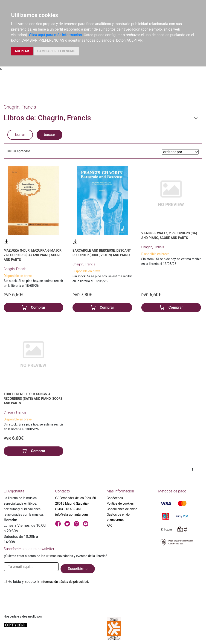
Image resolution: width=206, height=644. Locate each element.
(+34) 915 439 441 (68, 509)
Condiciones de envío (122, 509)
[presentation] (39, 595)
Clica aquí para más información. (56, 35)
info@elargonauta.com (72, 515)
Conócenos (115, 498)
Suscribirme (78, 569)
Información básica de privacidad (64, 582)
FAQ (110, 526)
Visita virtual (116, 520)
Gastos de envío (118, 515)
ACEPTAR (22, 51)
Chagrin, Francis (15, 269)
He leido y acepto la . (48, 582)
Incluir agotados (19, 151)
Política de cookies (120, 503)
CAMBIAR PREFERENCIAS (56, 51)
